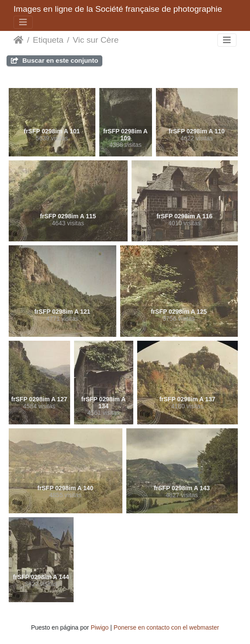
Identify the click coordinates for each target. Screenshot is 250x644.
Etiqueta (48, 40)
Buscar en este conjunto (54, 60)
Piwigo (100, 627)
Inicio (19, 40)
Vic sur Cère (96, 40)
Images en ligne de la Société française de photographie (118, 9)
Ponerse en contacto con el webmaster (166, 627)
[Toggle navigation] (23, 22)
